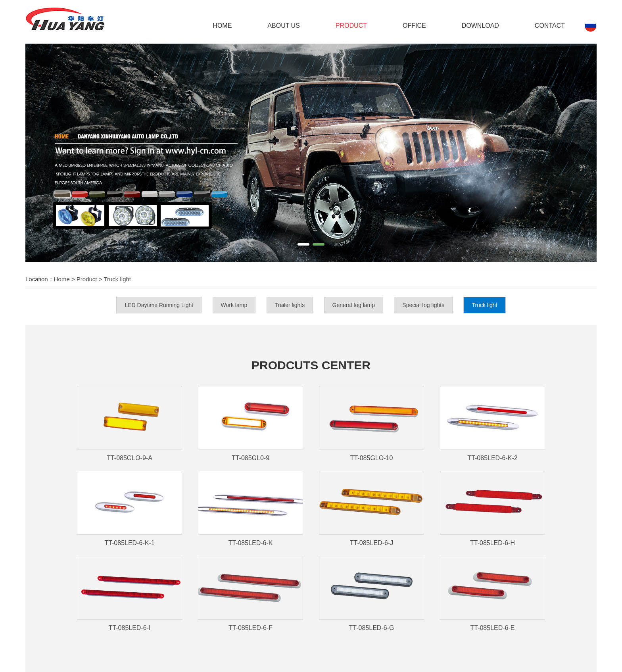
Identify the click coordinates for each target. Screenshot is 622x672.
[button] (303, 244)
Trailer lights (290, 305)
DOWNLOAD (480, 26)
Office (414, 26)
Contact (550, 26)
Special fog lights (423, 305)
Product (351, 26)
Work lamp (234, 305)
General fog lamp (354, 305)
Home (222, 26)
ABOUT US (284, 26)
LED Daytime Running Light (159, 305)
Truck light (117, 279)
